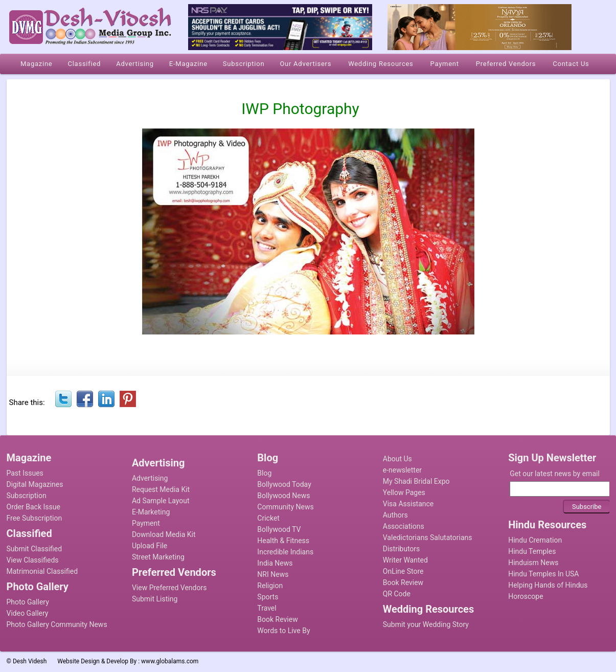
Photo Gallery (28, 602)
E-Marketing (151, 512)
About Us (397, 459)
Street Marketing (158, 557)
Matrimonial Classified (42, 571)
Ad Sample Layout (161, 501)
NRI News (273, 574)
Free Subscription (35, 518)
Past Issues (25, 473)
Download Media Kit (164, 534)
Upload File (150, 546)
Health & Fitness (283, 541)
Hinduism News (533, 563)
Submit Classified (35, 549)
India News (275, 563)
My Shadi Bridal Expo (416, 481)
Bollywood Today (284, 484)
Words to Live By (283, 631)
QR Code (397, 594)
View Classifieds (33, 560)
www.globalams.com (170, 661)
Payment (146, 523)
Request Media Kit (161, 489)
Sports (268, 597)
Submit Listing (155, 599)
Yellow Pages (404, 492)
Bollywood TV (279, 529)
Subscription (27, 496)
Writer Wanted (405, 560)
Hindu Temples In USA (543, 574)
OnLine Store (403, 571)
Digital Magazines (35, 484)
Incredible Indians (285, 552)
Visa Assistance (408, 504)
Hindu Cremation (535, 540)
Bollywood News (283, 496)
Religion (270, 586)
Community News (285, 507)
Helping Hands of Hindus (548, 585)
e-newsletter (402, 470)
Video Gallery (28, 613)
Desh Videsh (30, 661)
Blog (264, 473)
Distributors (402, 549)
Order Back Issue (33, 507)
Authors (395, 515)
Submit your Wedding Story (426, 624)
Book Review (277, 619)
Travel (267, 608)
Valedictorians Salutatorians (428, 537)
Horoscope (526, 596)
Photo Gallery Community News (57, 624)
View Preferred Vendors (169, 588)
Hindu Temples (532, 551)
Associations (404, 526)
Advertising (150, 478)
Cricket (268, 518)
